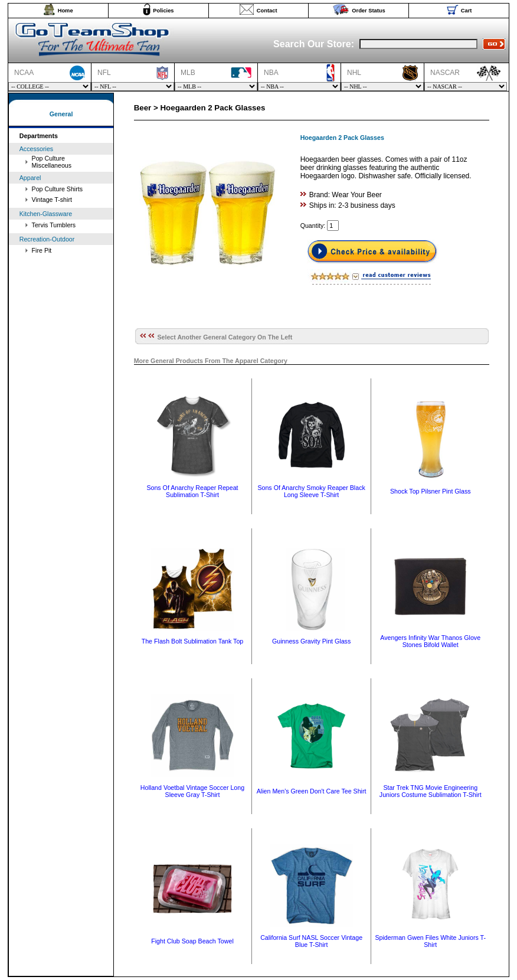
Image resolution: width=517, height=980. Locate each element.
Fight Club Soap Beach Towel (192, 941)
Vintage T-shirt (52, 200)
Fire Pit (42, 250)
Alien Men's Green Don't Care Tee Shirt (312, 791)
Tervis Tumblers (54, 225)
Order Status (369, 11)
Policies (163, 11)
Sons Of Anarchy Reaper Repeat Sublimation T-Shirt (192, 491)
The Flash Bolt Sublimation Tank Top (193, 641)
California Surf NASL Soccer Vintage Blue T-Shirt (311, 941)
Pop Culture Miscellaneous (52, 162)
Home (66, 11)
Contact (267, 11)
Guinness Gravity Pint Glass (311, 641)
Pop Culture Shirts (57, 189)
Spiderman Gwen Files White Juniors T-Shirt (430, 941)
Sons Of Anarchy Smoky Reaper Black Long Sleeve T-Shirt (311, 491)
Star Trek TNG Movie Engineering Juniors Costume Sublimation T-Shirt (431, 791)
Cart (467, 11)
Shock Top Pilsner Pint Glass (431, 491)
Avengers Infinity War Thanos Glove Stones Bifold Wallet (430, 641)
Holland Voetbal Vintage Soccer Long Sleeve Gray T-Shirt (192, 791)
